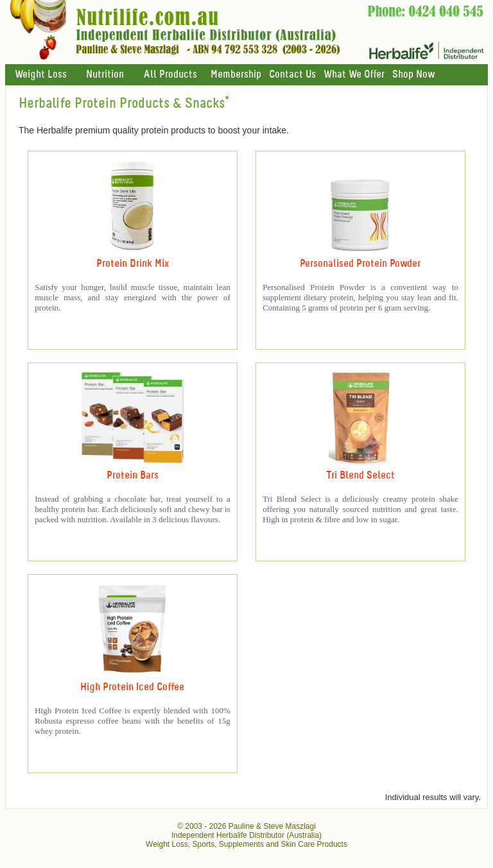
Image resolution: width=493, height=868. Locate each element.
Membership (236, 75)
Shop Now (413, 75)
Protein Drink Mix (133, 264)
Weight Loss (41, 75)
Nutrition (105, 75)
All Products (170, 75)
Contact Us (292, 75)
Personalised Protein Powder (360, 264)
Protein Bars (133, 476)
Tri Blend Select (360, 476)
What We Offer (354, 75)
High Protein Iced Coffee (132, 687)
